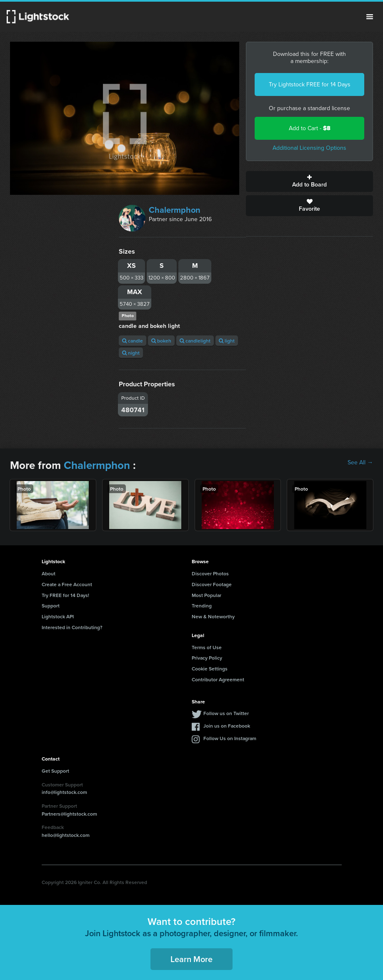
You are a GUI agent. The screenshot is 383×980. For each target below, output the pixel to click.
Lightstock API (58, 616)
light (227, 341)
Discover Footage (212, 584)
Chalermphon (175, 210)
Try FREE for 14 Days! (65, 595)
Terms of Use (207, 647)
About (49, 573)
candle (133, 341)
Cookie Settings (210, 669)
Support (51, 606)
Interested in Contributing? (72, 627)
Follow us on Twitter (226, 713)
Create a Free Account (67, 584)
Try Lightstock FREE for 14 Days (310, 84)
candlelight (195, 341)
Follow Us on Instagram (230, 738)
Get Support (55, 771)
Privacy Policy (207, 658)
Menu (370, 17)
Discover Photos (210, 573)
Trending (202, 606)
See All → (360, 463)
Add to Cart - (310, 128)
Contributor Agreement (218, 679)
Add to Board (309, 181)
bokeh (161, 341)
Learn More (191, 959)
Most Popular (207, 595)
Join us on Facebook (227, 726)
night (131, 353)
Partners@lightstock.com (69, 814)
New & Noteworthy (213, 616)
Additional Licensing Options (309, 148)
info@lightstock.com (64, 792)
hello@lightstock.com (66, 835)
